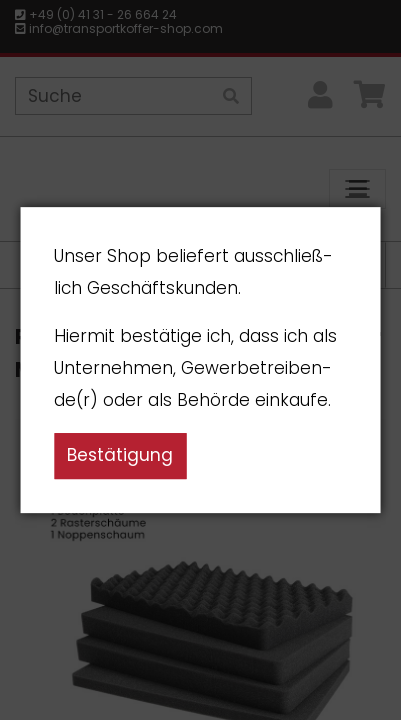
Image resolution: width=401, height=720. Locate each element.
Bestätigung (120, 455)
